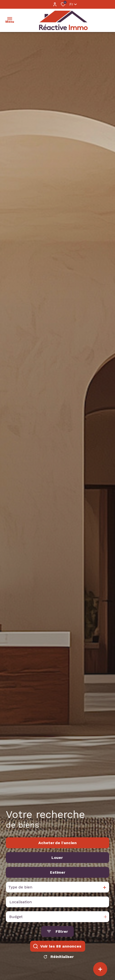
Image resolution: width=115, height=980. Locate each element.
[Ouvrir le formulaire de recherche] (57, 940)
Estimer (58, 881)
